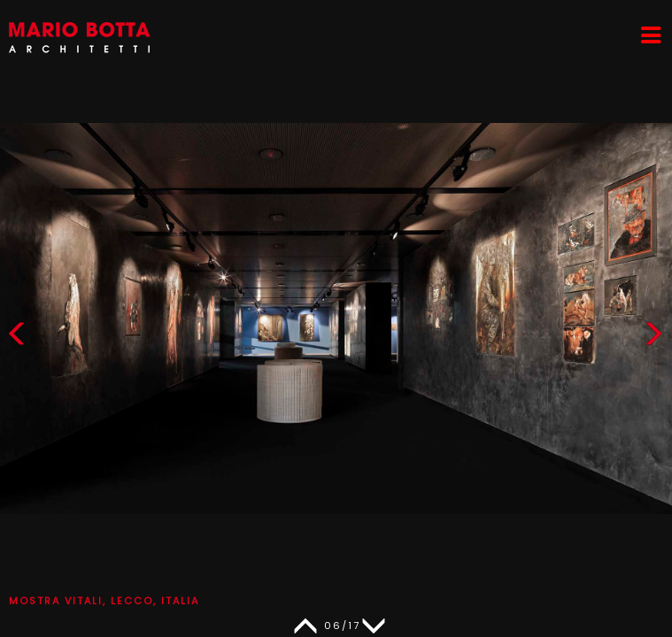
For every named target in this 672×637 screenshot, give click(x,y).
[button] (653, 338)
